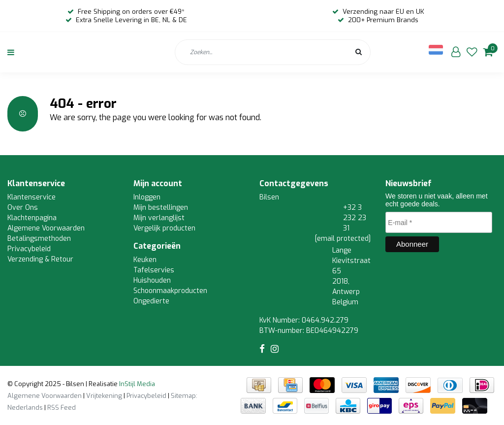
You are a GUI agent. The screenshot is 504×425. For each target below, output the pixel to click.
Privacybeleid (29, 249)
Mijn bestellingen (161, 208)
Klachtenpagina (32, 218)
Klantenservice (31, 197)
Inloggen (147, 197)
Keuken (145, 260)
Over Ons (23, 208)
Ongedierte (151, 301)
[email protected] (343, 239)
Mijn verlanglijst (159, 218)
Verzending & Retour (40, 259)
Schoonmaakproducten (170, 291)
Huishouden (152, 280)
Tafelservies (154, 270)
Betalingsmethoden (39, 239)
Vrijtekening (104, 396)
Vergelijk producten (164, 228)
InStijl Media (136, 384)
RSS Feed (62, 408)
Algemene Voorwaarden (46, 228)
